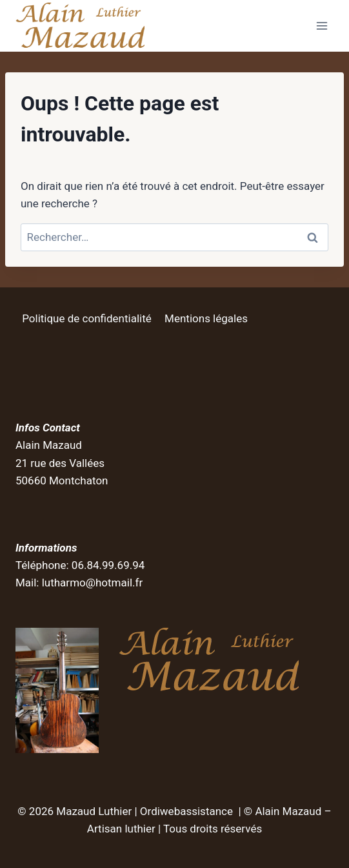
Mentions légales (206, 318)
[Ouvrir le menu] (322, 26)
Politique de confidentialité (87, 318)
